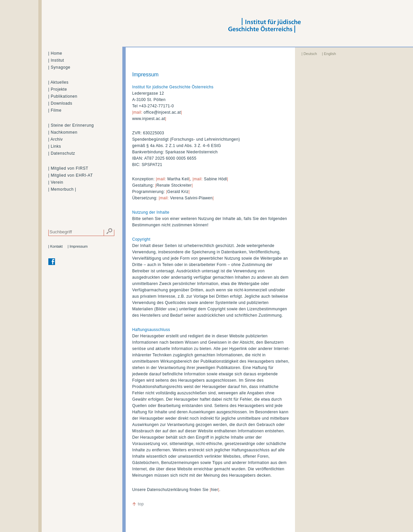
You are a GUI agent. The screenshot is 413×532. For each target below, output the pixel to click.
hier (214, 490)
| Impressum (78, 246)
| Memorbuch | (62, 189)
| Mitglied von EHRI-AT (71, 175)
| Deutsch (309, 54)
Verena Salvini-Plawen (191, 198)
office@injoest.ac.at (162, 112)
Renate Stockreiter (174, 185)
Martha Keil (178, 179)
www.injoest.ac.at (149, 119)
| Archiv (56, 139)
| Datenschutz (62, 153)
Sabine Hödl (215, 179)
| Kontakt (55, 246)
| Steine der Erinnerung (71, 125)
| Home (55, 53)
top (141, 504)
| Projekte (58, 89)
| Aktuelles (58, 82)
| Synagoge (59, 67)
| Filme (55, 110)
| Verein (56, 182)
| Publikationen (63, 96)
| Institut (56, 60)
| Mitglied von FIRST (68, 168)
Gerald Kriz (178, 192)
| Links (55, 146)
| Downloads (60, 103)
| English (329, 54)
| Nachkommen (63, 132)
